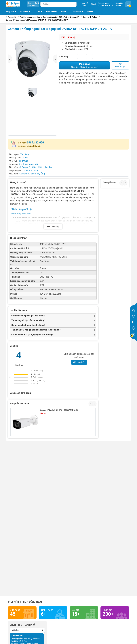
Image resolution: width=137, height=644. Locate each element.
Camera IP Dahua (90, 17)
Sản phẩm (10, 12)
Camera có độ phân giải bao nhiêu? (28, 316)
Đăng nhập (119, 3)
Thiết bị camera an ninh (30, 17)
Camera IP (75, 17)
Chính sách (78, 12)
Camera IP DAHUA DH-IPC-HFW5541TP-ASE (59, 410)
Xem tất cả (53, 227)
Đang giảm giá (110, 182)
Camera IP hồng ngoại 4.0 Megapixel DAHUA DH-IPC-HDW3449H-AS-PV (37, 20)
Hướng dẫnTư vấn (84, 4)
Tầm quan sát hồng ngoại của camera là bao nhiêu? (36, 330)
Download (52, 12)
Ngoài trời (33, 164)
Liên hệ (90, 12)
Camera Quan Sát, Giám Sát (55, 17)
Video (63, 12)
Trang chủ (11, 17)
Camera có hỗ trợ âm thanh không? (28, 325)
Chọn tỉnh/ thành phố (22, 625)
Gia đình (23, 164)
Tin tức (94, 4)
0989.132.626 (35, 143)
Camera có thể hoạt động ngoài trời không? (32, 334)
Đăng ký (118, 5)
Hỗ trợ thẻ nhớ (45, 167)
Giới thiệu (24, 12)
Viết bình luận (79, 362)
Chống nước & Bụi (28, 167)
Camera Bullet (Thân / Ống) (33, 174)
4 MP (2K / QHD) (30, 170)
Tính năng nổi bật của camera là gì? (28, 320)
